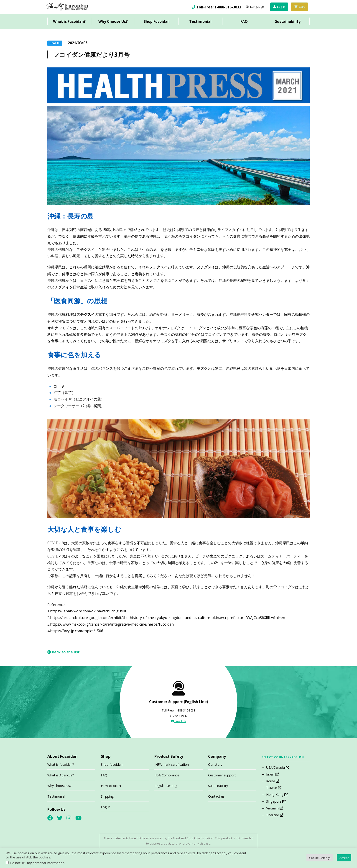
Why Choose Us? (113, 21)
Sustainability (288, 21)
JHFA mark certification (172, 764)
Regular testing (166, 786)
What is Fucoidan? (69, 21)
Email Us (179, 721)
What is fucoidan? (61, 764)
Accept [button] (344, 858)
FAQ (244, 21)
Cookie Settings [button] (320, 858)
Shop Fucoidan (157, 21)
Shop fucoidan (112, 764)
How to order (111, 786)
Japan (272, 774)
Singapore (276, 801)
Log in (106, 807)
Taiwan (274, 788)
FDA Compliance (167, 775)
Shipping (107, 796)
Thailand (275, 815)
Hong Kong (277, 795)
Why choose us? (59, 786)
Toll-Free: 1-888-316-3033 (218, 7)
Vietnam (274, 808)
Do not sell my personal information (37, 863)
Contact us (216, 796)
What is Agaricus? (61, 775)
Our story (215, 764)
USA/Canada (278, 767)
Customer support (222, 775)
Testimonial (200, 21)
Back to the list (64, 652)
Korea (273, 781)
